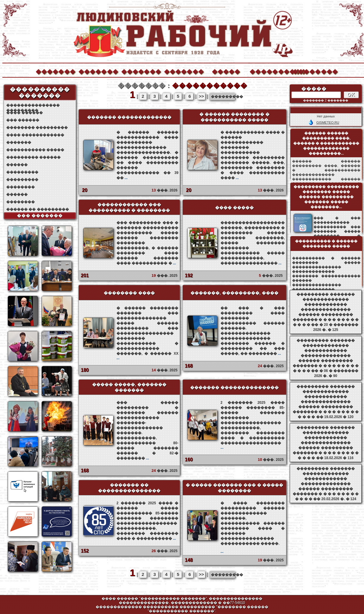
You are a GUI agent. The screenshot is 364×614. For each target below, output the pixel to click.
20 (85, 190)
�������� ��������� (37, 128)
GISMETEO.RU (328, 123)
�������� (312, 71)
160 (189, 460)
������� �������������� (234, 387)
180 (85, 370)
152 (85, 551)
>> (201, 96)
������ (17, 165)
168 (189, 366)
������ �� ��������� (38, 209)
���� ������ (25, 113)
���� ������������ (35, 135)
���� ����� (234, 208)
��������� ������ (33, 157)
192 (189, 275)
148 (189, 560)
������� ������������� (129, 117)
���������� (269, 71)
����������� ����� (35, 150)
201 (85, 275)
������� (55, 71)
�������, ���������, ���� (234, 293)
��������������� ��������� (33, 105)
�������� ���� (129, 293)
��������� (22, 172)
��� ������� (40, 216)
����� (226, 71)
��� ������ (23, 120)
